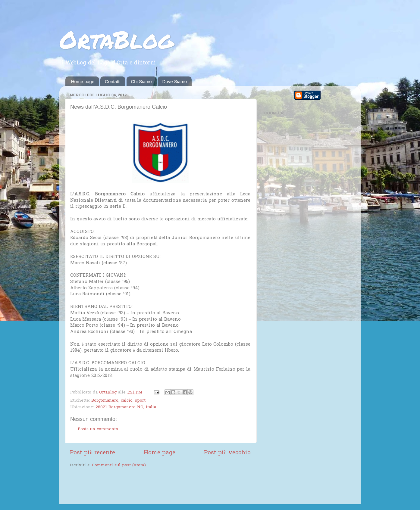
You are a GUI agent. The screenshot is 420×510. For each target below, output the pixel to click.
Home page (83, 81)
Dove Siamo (174, 81)
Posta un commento (98, 429)
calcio (127, 401)
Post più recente (92, 453)
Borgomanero (105, 401)
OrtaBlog (116, 39)
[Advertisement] (140, 487)
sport (140, 401)
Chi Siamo (141, 81)
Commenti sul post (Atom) (119, 465)
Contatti (113, 81)
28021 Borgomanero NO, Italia (126, 407)
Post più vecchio (227, 453)
